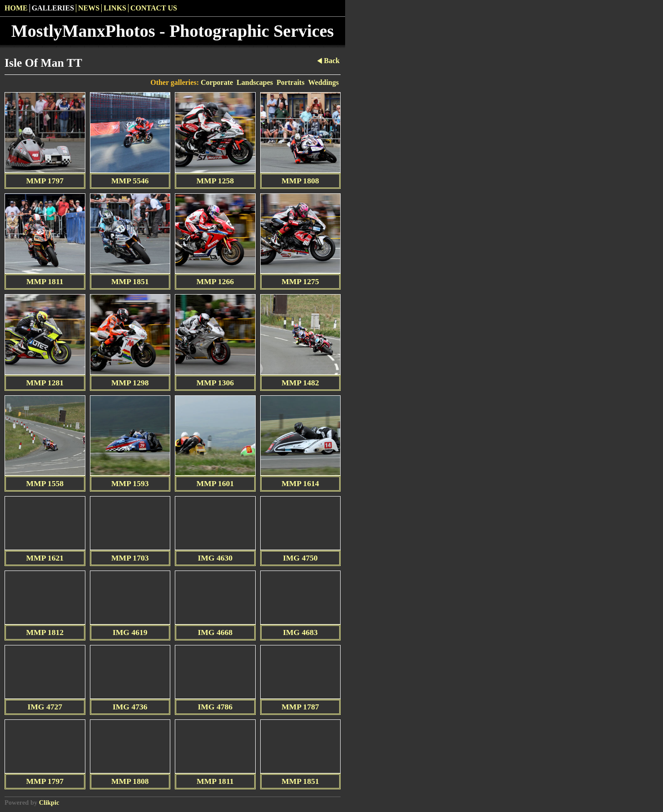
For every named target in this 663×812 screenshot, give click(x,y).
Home (16, 8)
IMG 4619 (130, 632)
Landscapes (255, 82)
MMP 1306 (215, 383)
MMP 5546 (130, 181)
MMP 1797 (45, 181)
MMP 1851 (130, 281)
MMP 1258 (215, 181)
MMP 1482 (300, 383)
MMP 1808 (300, 181)
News (89, 8)
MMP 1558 (45, 483)
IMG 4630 (215, 558)
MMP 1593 (130, 483)
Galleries (53, 8)
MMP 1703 (130, 558)
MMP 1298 (130, 383)
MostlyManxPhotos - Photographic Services (173, 31)
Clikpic (49, 802)
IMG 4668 (215, 632)
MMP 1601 (215, 483)
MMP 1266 (215, 281)
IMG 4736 (130, 707)
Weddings (323, 82)
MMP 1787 (300, 707)
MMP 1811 (45, 281)
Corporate (217, 82)
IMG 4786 (215, 707)
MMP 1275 (300, 281)
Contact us (154, 8)
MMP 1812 (45, 632)
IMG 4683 (300, 632)
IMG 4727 (45, 707)
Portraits (290, 82)
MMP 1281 (45, 383)
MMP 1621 (45, 558)
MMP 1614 (300, 483)
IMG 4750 (300, 558)
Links (115, 8)
